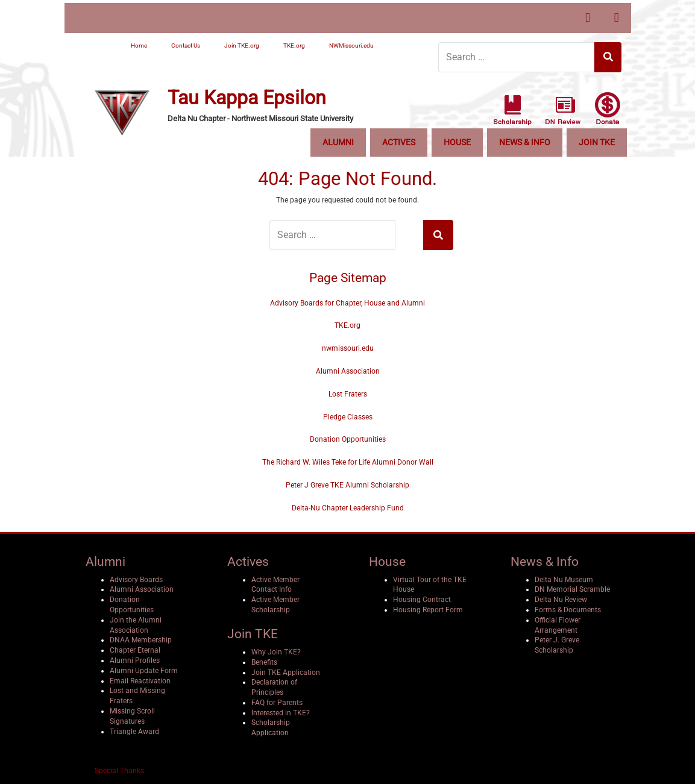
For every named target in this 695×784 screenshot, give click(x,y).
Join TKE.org (242, 45)
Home (139, 45)
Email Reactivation (140, 681)
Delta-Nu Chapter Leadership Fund (348, 508)
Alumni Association (348, 371)
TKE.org (294, 45)
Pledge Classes (348, 417)
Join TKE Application (286, 673)
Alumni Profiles (135, 660)
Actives (399, 142)
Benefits (264, 662)
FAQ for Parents (277, 703)
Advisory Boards (136, 580)
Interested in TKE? (281, 713)
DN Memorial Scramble (572, 589)
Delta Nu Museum (564, 580)
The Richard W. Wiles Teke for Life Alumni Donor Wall (348, 462)
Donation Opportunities (348, 439)
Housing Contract (422, 600)
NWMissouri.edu (351, 45)
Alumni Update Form (144, 671)
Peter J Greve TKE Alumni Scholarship (347, 485)
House (457, 142)
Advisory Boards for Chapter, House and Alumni (347, 303)
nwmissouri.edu (348, 348)
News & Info (525, 142)
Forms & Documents (568, 610)
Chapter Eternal (135, 650)
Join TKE (597, 142)
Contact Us (186, 45)
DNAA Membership (141, 640)
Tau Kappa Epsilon (247, 98)
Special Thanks (119, 771)
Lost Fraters (348, 394)
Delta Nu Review (561, 600)
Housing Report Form (428, 610)
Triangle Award (134, 732)
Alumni (338, 142)
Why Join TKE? (276, 652)
